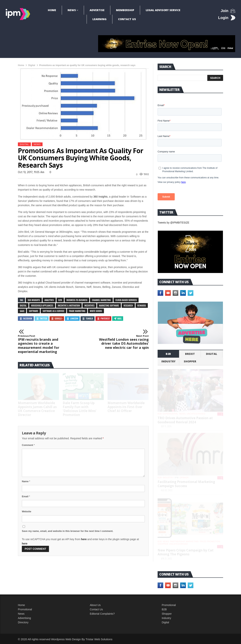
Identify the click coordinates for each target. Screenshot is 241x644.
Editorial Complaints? (102, 614)
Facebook (26, 318)
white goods (96, 311)
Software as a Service (53, 311)
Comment (28, 445)
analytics (49, 300)
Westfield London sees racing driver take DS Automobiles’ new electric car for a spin (124, 342)
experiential (170, 414)
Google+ (57, 318)
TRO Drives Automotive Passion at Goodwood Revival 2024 (185, 420)
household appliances (42, 305)
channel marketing (101, 300)
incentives (89, 305)
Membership (125, 10)
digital (23, 305)
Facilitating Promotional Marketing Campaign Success (186, 484)
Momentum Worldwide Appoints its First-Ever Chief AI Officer (126, 407)
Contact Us (127, 19)
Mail (118, 318)
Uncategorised (196, 414)
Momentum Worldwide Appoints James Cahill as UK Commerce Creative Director (37, 409)
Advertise (97, 10)
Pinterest (103, 318)
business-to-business (77, 300)
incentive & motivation (69, 305)
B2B (60, 300)
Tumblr (88, 318)
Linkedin (72, 318)
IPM (177, 477)
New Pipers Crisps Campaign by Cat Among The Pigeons (186, 552)
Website (27, 511)
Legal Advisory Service (163, 10)
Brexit (190, 354)
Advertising (24, 618)
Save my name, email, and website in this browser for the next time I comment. (67, 531)
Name (26, 481)
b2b (168, 354)
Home (52, 10)
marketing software (109, 305)
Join (225, 11)
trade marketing (77, 311)
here (84, 539)
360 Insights (101, 197)
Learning (100, 19)
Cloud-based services (126, 300)
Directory (23, 622)
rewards (142, 305)
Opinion (184, 477)
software (33, 311)
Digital (32, 65)
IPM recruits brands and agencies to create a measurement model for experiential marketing (43, 344)
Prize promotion (210, 541)
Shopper (167, 614)
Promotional (25, 609)
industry (168, 361)
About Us (95, 605)
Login (223, 18)
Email (26, 496)
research (128, 305)
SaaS (22, 311)
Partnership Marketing (184, 541)
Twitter (42, 318)
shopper (190, 361)
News (72, 10)
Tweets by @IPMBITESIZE (173, 223)
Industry (166, 618)
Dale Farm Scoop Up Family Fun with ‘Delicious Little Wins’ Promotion (80, 409)
